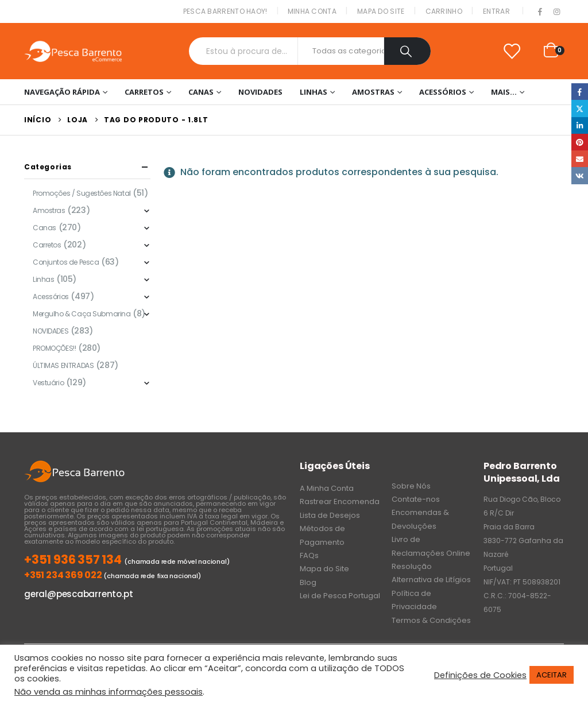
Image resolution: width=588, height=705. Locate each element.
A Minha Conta (327, 488)
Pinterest (580, 142)
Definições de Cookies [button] (480, 675)
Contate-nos (416, 499)
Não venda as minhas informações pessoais (109, 692)
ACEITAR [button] (552, 675)
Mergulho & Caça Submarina (82, 314)
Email (580, 159)
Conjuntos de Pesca (66, 262)
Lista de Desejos (330, 515)
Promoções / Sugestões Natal (82, 193)
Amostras (373, 92)
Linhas (314, 92)
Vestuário (48, 383)
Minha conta (312, 11)
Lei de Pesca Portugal (340, 596)
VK (580, 175)
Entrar (496, 11)
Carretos (144, 92)
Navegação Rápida (62, 92)
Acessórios (443, 92)
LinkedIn (580, 125)
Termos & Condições (431, 620)
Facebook (580, 92)
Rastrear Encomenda (340, 501)
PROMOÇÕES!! (54, 348)
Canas (201, 92)
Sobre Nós (411, 486)
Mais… (504, 92)
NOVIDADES (260, 92)
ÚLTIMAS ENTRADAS (63, 365)
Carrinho (444, 11)
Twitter (580, 108)
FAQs (309, 555)
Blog (308, 582)
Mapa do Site (381, 11)
